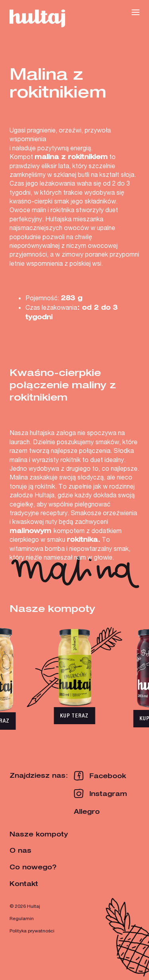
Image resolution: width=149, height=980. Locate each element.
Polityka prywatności (32, 931)
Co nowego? (33, 867)
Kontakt (24, 884)
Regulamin (22, 918)
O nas (20, 850)
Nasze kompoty (39, 834)
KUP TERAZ (74, 715)
